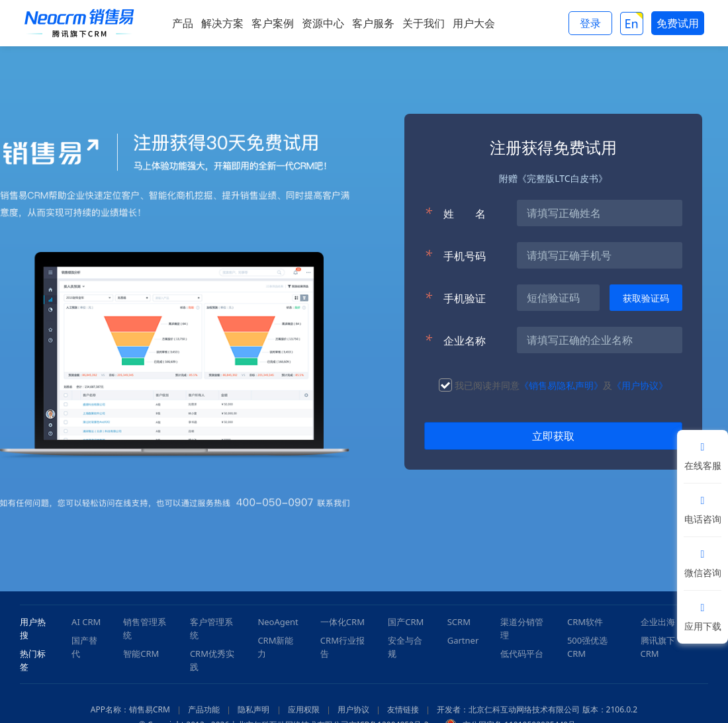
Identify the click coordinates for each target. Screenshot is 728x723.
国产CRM (406, 622)
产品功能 (204, 709)
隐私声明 (253, 709)
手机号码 (455, 255)
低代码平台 (522, 654)
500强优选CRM (587, 647)
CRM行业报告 (342, 647)
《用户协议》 (640, 385)
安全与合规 (405, 647)
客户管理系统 (211, 628)
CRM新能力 (275, 647)
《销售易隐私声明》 (561, 385)
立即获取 (553, 436)
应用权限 (304, 709)
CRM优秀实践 (212, 660)
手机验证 (455, 298)
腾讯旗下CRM (658, 647)
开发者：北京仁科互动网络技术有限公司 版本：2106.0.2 (537, 709)
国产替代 (84, 647)
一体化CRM (342, 622)
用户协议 (353, 709)
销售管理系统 (145, 628)
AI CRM (86, 622)
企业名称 (455, 340)
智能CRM (141, 654)
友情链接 (403, 709)
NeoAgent (278, 622)
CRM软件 (585, 622)
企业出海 (658, 622)
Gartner (463, 640)
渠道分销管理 (522, 628)
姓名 (455, 213)
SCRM (459, 622)
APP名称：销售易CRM (130, 709)
